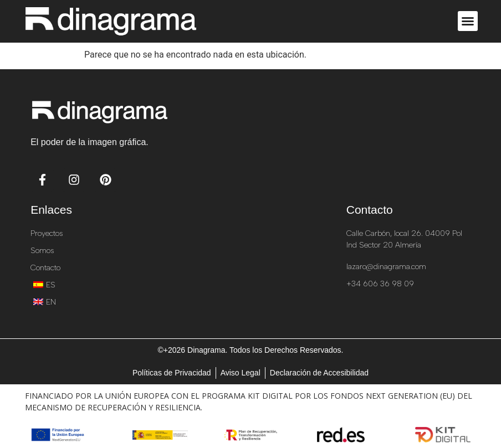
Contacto (45, 268)
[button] (468, 21)
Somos (42, 251)
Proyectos (47, 233)
